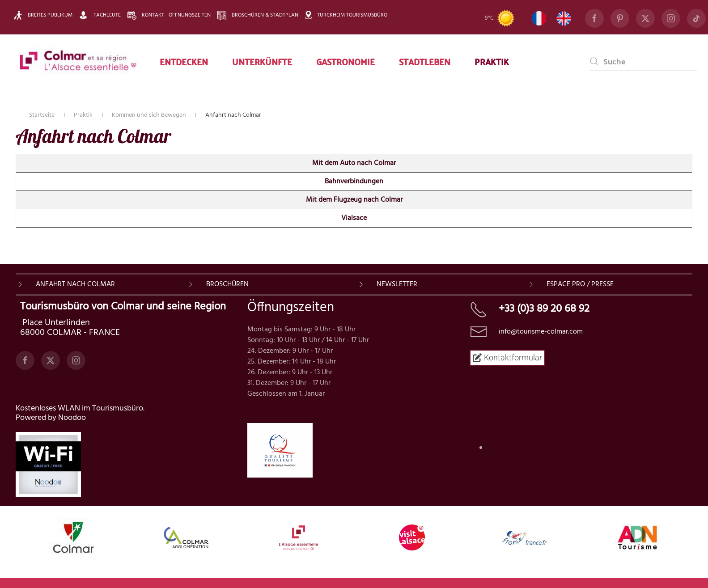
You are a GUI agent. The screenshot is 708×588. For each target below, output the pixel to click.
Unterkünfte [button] (262, 61)
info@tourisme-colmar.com (541, 332)
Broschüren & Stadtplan (258, 15)
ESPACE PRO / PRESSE (580, 284)
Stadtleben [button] (425, 61)
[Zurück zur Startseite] (78, 61)
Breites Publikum (43, 15)
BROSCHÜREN (227, 284)
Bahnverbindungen (354, 182)
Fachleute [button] (100, 15)
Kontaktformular (507, 357)
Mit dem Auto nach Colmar (354, 163)
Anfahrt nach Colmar (75, 284)
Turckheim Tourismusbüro (346, 15)
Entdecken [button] (184, 61)
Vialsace (354, 218)
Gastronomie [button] (346, 61)
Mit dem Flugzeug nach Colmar (354, 200)
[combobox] (643, 61)
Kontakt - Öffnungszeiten (169, 15)
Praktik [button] (492, 61)
